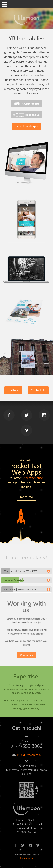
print (42, 685)
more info (27, 497)
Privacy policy (27, 858)
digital (31, 685)
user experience (33, 478)
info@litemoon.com (29, 755)
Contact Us (38, 390)
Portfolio (13, 390)
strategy (20, 685)
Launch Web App (27, 126)
